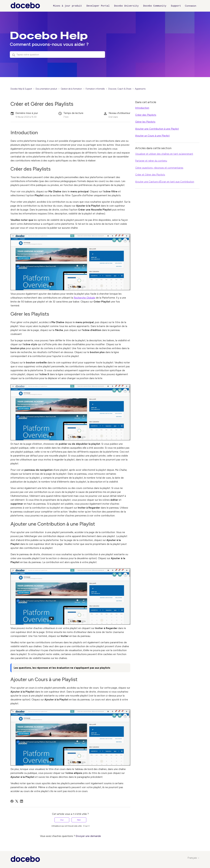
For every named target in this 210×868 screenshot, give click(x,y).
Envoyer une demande (88, 836)
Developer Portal (98, 6)
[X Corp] (17, 801)
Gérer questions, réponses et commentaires (159, 168)
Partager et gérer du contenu (151, 161)
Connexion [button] (191, 6)
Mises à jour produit (68, 6)
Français (194, 858)
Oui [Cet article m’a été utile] (62, 820)
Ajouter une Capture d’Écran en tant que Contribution (165, 182)
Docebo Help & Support (21, 89)
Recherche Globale (84, 298)
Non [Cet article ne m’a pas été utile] (79, 820)
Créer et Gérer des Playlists (150, 175)
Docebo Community (155, 6)
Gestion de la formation (71, 89)
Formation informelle (95, 89)
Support (176, 6)
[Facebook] (12, 801)
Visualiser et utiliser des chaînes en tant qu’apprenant (164, 154)
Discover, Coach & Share (120, 89)
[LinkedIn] (21, 801)
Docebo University (126, 6)
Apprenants (140, 89)
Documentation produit (46, 89)
